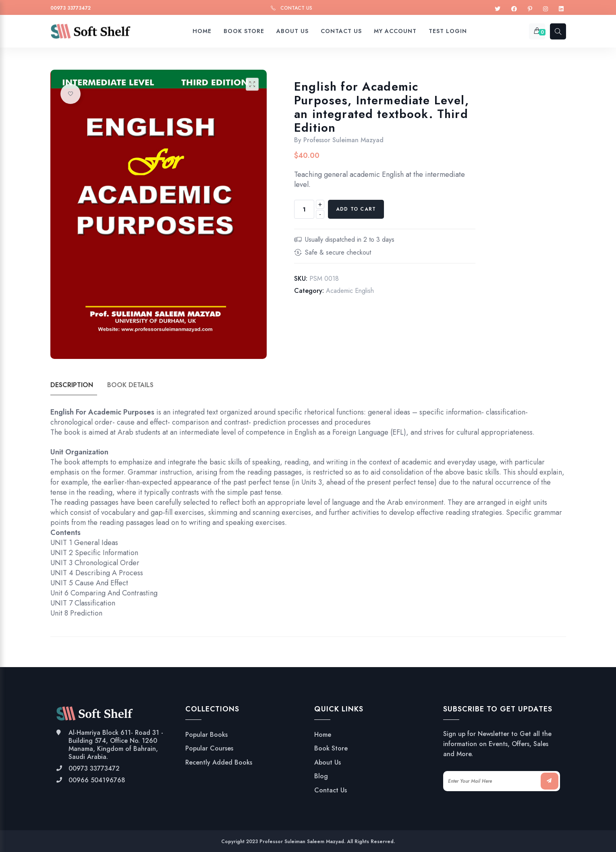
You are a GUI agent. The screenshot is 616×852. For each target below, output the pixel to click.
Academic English (350, 291)
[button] (252, 84)
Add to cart (356, 209)
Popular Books (206, 735)
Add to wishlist (71, 94)
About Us (328, 763)
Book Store (331, 748)
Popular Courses (209, 748)
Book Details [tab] (130, 385)
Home (323, 735)
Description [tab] (72, 385)
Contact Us (296, 8)
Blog (321, 776)
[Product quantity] (304, 209)
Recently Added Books (219, 763)
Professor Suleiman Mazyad (343, 140)
